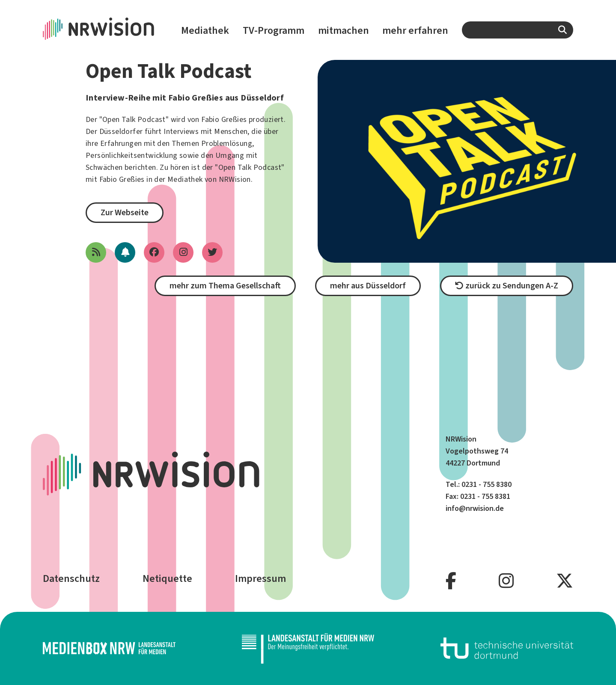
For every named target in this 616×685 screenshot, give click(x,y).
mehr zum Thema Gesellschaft (225, 286)
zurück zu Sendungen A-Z (507, 286)
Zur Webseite (125, 212)
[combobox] (518, 30)
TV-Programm (274, 30)
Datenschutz (71, 578)
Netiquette (167, 578)
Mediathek (205, 30)
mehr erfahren (415, 30)
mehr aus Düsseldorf (368, 286)
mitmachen (344, 30)
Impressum (260, 578)
